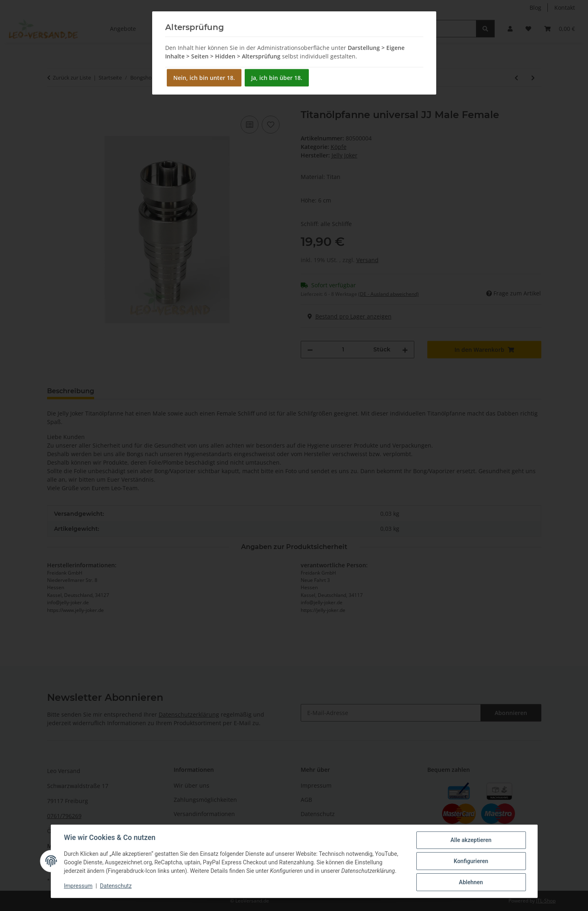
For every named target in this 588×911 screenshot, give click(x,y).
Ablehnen (471, 882)
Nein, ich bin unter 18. (204, 78)
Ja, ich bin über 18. (277, 78)
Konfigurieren (471, 861)
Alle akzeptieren (471, 840)
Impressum (78, 886)
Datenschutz (116, 886)
